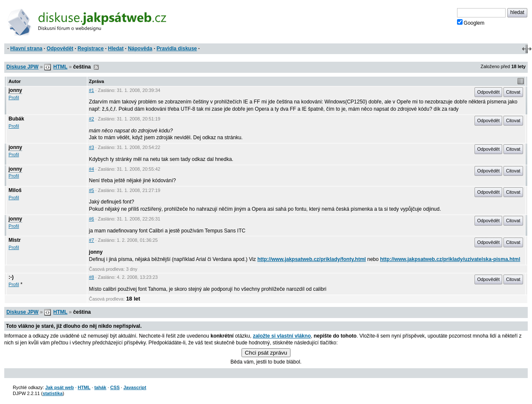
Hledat (116, 49)
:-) (11, 277)
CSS (115, 387)
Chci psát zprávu (266, 353)
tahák (100, 387)
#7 (92, 240)
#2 (92, 119)
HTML (60, 67)
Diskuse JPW (22, 67)
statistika (53, 393)
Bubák (16, 119)
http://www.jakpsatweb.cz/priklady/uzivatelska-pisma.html (450, 259)
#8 (92, 277)
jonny (15, 90)
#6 (92, 219)
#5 (92, 190)
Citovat (513, 92)
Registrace (91, 49)
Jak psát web (59, 387)
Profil (14, 97)
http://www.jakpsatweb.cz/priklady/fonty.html (312, 259)
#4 (92, 169)
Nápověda (140, 49)
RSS (96, 67)
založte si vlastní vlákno (282, 336)
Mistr (15, 240)
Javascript (135, 387)
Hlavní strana (26, 49)
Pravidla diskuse (177, 49)
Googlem (471, 23)
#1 (92, 90)
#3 (92, 147)
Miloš (15, 190)
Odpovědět (60, 49)
